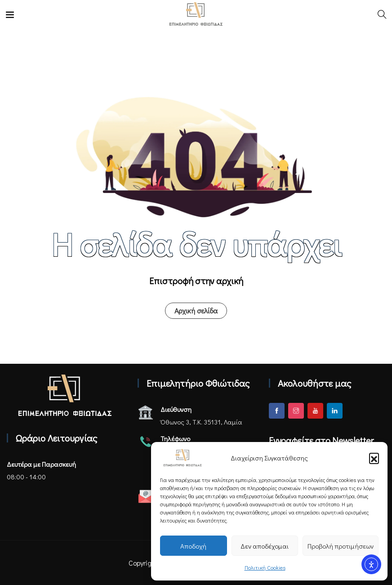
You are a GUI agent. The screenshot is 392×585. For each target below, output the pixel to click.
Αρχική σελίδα (196, 310)
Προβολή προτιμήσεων (341, 546)
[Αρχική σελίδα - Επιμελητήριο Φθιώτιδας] (65, 395)
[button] (374, 458)
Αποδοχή (193, 546)
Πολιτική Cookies (265, 567)
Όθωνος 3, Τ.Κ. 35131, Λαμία (201, 422)
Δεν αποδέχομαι (265, 546)
